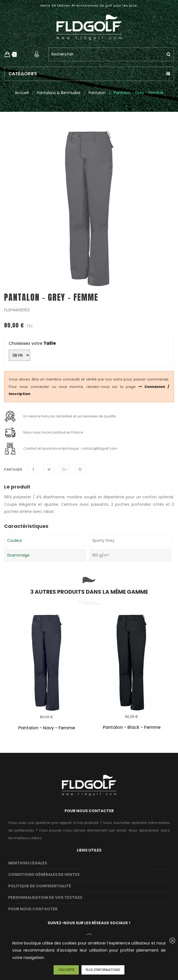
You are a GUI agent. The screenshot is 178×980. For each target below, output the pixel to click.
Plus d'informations (103, 970)
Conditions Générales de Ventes (44, 874)
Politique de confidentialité (40, 886)
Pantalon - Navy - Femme (47, 728)
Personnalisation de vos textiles (45, 897)
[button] (7, 54)
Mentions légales (28, 863)
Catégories (23, 74)
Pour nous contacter (33, 909)
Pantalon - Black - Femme (132, 727)
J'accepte (66, 970)
